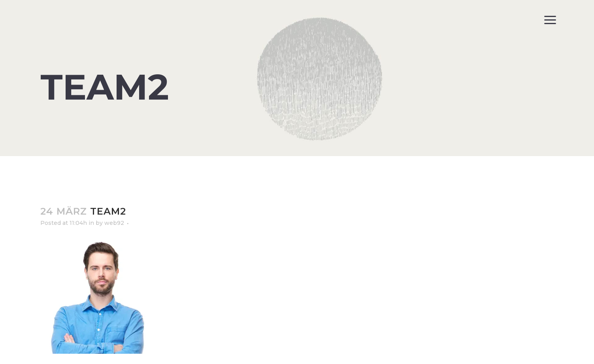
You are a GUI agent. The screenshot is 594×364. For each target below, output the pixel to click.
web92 (114, 223)
